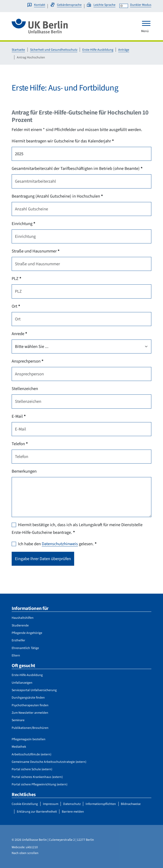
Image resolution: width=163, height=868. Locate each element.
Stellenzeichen (25, 389)
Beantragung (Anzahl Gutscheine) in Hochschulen (57, 196)
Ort (16, 306)
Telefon (20, 444)
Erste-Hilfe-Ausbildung (98, 50)
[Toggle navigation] (146, 23)
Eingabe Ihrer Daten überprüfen (43, 559)
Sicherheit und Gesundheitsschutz (54, 50)
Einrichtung (23, 224)
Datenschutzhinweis (60, 544)
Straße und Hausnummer (36, 251)
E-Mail (19, 416)
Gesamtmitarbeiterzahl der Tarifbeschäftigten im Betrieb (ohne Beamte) (77, 168)
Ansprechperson (28, 361)
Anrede (19, 334)
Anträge (124, 50)
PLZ (16, 279)
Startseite (18, 50)
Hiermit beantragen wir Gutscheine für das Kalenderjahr (63, 141)
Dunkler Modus (141, 5)
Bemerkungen (24, 471)
